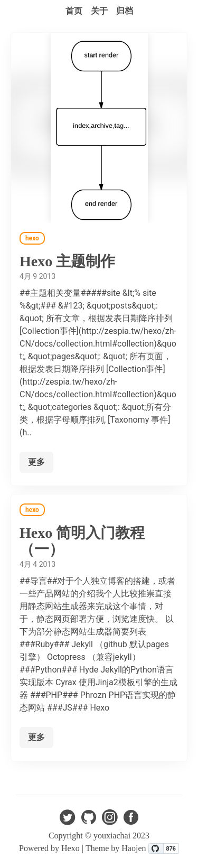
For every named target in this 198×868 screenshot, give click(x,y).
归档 (125, 11)
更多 (36, 462)
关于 (99, 11)
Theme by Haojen (117, 848)
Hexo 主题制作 (67, 261)
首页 (74, 11)
